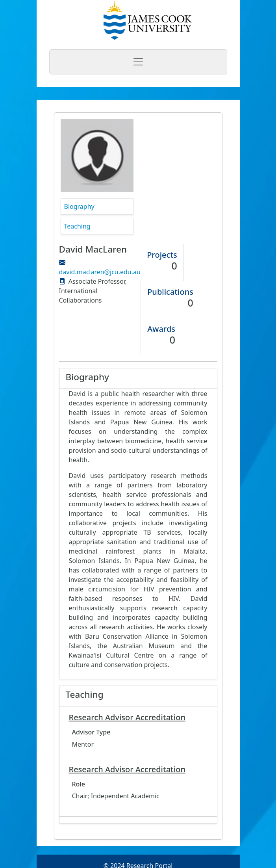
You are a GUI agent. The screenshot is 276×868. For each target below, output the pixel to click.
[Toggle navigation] (138, 62)
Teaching (77, 226)
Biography (79, 206)
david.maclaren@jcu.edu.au (100, 272)
